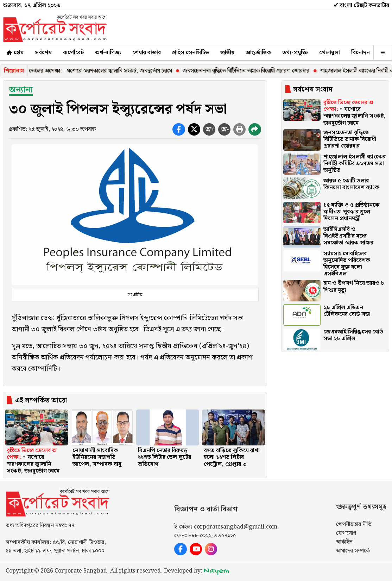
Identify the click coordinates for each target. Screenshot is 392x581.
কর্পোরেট (73, 53)
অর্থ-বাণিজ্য (108, 53)
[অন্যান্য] (383, 53)
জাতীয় (227, 53)
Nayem (216, 571)
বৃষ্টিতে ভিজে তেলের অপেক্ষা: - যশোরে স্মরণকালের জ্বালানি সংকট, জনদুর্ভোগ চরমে (94, 71)
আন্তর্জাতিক (258, 53)
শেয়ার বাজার (147, 53)
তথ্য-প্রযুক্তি (295, 53)
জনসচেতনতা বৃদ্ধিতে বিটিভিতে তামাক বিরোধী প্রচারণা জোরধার (253, 71)
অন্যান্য (21, 90)
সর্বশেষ (43, 53)
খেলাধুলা (330, 53)
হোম (15, 53)
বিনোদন (361, 53)
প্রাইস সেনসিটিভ (191, 53)
